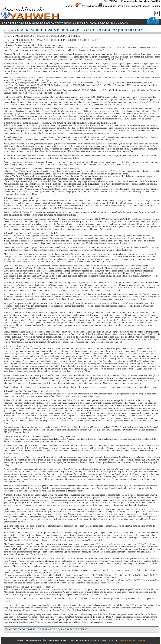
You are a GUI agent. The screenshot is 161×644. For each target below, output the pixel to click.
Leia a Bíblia (109, 6)
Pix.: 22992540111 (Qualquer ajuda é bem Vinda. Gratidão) (132, 1)
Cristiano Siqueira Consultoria (131, 640)
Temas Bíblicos (90, 6)
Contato (156, 6)
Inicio (69, 6)
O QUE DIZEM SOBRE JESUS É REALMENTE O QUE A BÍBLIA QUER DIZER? (49, 629)
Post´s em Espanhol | (129, 6)
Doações (146, 6)
